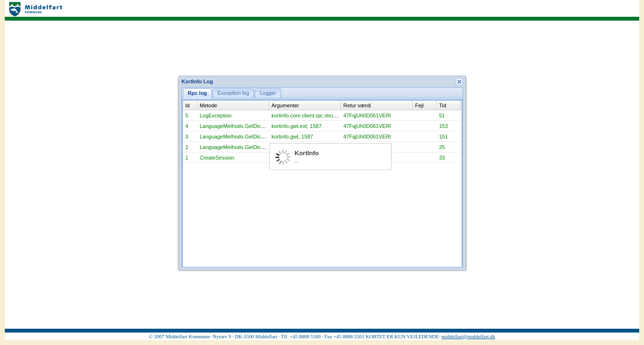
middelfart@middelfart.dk (468, 337)
